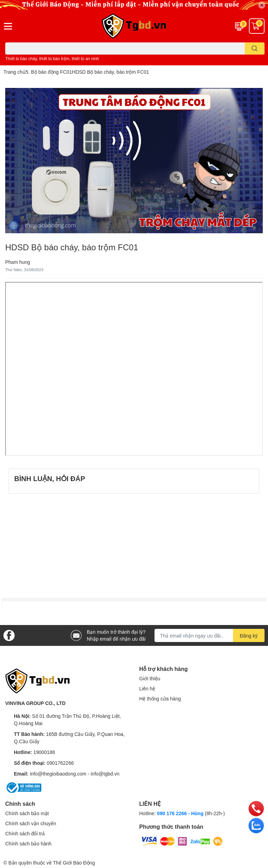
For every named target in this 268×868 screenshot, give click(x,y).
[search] (255, 48)
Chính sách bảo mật (27, 813)
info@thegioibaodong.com (58, 774)
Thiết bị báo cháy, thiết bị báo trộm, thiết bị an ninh (52, 59)
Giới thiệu (150, 678)
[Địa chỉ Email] (210, 635)
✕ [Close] (262, 5)
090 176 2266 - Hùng (180, 813)
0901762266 (60, 763)
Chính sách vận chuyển (31, 823)
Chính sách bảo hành (28, 843)
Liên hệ (147, 688)
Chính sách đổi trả (25, 833)
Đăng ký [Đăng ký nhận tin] (249, 636)
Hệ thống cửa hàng (160, 699)
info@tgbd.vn (105, 774)
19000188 (44, 752)
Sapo (102, 863)
